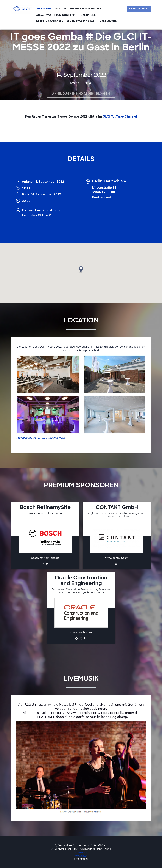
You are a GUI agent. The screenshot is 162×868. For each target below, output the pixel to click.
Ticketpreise (87, 16)
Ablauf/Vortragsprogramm (56, 16)
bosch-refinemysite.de (45, 558)
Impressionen (108, 22)
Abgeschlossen (139, 9)
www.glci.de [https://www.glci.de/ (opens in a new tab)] (81, 856)
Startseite (44, 9)
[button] (81, 270)
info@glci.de (81, 853)
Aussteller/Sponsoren (85, 9)
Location (60, 9)
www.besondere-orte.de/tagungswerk (40, 438)
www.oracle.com (81, 633)
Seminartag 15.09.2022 (81, 22)
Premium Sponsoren (50, 22)
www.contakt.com (117, 558)
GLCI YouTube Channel (120, 117)
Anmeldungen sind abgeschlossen (81, 94)
